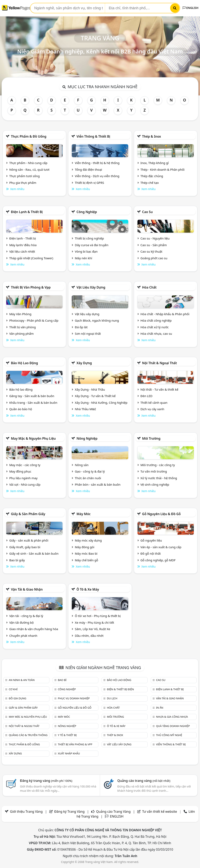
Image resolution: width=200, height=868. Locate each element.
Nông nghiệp (87, 438)
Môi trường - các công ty (158, 465)
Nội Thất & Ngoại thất (159, 363)
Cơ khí (13, 689)
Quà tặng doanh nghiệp (173, 726)
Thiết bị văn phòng (23, 327)
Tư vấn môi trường (154, 471)
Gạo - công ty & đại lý (90, 471)
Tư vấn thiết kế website (160, 812)
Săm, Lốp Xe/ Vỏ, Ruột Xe (92, 629)
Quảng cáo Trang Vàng (113, 812)
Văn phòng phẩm (21, 334)
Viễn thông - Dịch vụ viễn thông (97, 176)
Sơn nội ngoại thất (88, 334)
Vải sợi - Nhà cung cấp (25, 484)
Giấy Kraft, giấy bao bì (25, 547)
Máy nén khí (83, 258)
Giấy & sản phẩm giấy (28, 514)
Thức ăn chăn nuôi (88, 478)
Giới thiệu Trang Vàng (26, 812)
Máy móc (83, 514)
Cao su (147, 212)
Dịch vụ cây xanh (152, 409)
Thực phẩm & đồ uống (29, 136)
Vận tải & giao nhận (27, 589)
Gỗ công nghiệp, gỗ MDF (158, 560)
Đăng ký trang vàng (46, 781)
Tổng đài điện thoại (88, 169)
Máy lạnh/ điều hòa (23, 245)
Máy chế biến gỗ (86, 560)
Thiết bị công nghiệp (89, 238)
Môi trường (151, 438)
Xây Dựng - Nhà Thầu (90, 389)
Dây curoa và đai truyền (92, 245)
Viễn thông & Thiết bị (93, 136)
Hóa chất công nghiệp (156, 320)
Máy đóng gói (84, 547)
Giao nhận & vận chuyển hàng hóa (34, 629)
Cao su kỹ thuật (152, 251)
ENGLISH (191, 8)
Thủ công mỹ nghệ (169, 735)
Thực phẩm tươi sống (24, 176)
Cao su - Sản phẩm (154, 245)
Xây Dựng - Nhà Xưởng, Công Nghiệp (101, 403)
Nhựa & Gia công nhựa (172, 717)
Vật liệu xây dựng (91, 287)
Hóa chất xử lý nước (155, 327)
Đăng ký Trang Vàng (69, 812)
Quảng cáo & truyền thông (28, 735)
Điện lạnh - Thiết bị (23, 238)
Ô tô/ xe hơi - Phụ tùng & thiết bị (98, 616)
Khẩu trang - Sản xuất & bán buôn (33, 403)
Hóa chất (149, 287)
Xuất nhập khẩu (69, 753)
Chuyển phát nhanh (23, 636)
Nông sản (82, 465)
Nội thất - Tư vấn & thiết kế (159, 389)
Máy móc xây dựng (88, 540)
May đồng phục (20, 471)
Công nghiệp (87, 212)
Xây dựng (84, 363)
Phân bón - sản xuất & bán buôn (98, 484)
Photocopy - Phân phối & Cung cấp (34, 320)
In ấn (160, 708)
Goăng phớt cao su (154, 258)
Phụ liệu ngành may (23, 478)
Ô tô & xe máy (88, 589)
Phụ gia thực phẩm (23, 183)
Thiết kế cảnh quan (154, 403)
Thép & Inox (152, 136)
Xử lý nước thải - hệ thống (159, 478)
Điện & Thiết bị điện (120, 689)
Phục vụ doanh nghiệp (74, 698)
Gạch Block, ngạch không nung (97, 320)
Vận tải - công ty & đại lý (26, 616)
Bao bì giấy (17, 560)
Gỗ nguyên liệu (151, 540)
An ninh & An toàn (22, 680)
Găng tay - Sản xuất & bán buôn (32, 396)
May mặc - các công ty (25, 465)
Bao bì (62, 680)
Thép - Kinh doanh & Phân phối (163, 169)
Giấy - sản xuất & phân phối (29, 540)
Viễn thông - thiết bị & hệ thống (97, 163)
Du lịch (112, 698)
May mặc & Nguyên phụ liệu (33, 438)
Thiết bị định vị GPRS (89, 183)
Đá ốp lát (81, 327)
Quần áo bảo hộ (21, 409)
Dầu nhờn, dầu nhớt (89, 636)
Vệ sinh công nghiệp (155, 484)
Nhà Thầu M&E (85, 409)
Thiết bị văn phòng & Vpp (31, 287)
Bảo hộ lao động (24, 363)
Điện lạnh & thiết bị (27, 212)
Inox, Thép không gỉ (155, 163)
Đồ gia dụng (17, 698)
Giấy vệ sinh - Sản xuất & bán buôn (34, 553)
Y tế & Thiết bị (67, 735)
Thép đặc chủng (152, 176)
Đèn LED (147, 396)
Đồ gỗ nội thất (151, 553)
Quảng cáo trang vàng (144, 781)
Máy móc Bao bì (86, 553)
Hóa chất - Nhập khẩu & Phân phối (165, 314)
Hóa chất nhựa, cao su (156, 334)
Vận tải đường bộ (21, 622)
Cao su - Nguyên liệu (155, 238)
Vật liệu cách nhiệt (22, 251)
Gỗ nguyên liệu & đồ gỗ (161, 514)
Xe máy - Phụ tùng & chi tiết (94, 622)
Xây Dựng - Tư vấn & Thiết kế (95, 396)
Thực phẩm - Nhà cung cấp (28, 163)
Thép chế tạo (150, 183)
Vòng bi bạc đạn (86, 251)
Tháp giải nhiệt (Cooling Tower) (31, 258)
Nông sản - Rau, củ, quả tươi (29, 169)
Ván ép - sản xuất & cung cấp (161, 547)
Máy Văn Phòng (20, 314)
